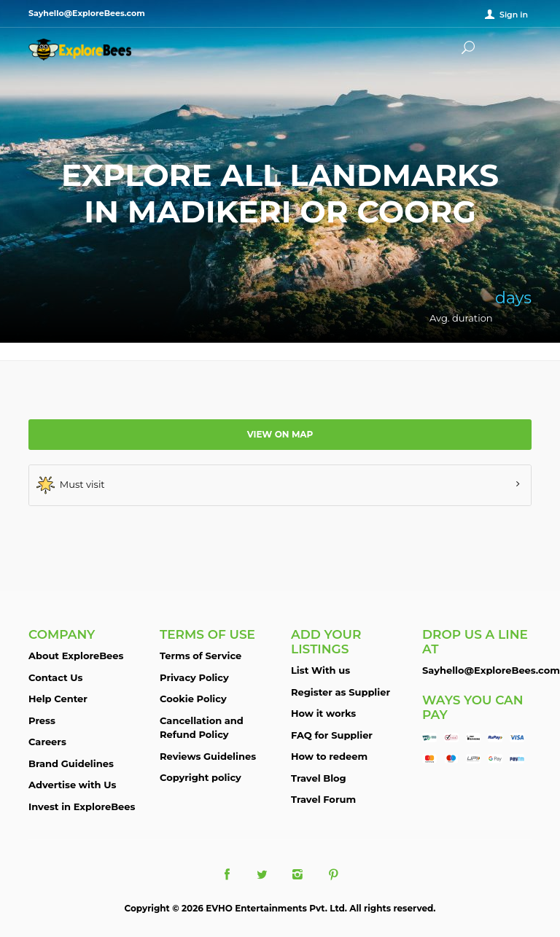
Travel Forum (323, 799)
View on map (280, 434)
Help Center (58, 699)
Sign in (514, 15)
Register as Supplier (341, 692)
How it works (323, 713)
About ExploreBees (76, 656)
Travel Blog (319, 778)
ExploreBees (94, 50)
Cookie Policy (193, 699)
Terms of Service (201, 656)
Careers (47, 742)
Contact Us (55, 677)
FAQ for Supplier (332, 735)
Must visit (71, 485)
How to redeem (329, 756)
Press (42, 720)
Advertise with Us (72, 785)
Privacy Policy (194, 677)
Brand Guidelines (71, 763)
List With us (320, 670)
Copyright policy (201, 777)
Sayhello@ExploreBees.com (491, 670)
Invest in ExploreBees (82, 806)
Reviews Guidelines (208, 756)
